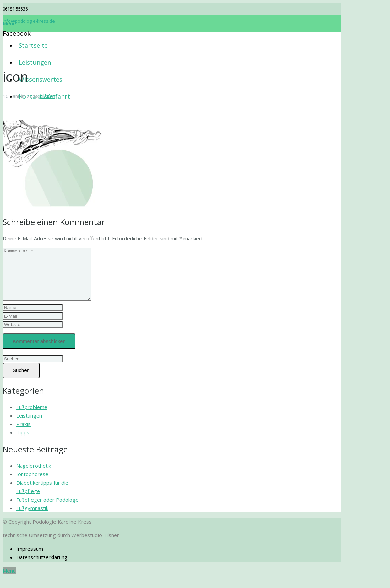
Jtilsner (47, 96)
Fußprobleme (32, 417)
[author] (33, 318)
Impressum (30, 559)
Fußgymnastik (32, 518)
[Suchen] (21, 381)
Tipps (23, 443)
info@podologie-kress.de (29, 21)
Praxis (24, 434)
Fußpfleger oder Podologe (47, 510)
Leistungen (29, 426)
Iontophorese (32, 484)
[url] (33, 335)
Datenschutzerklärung (42, 567)
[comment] (52, 279)
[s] (33, 369)
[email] (33, 326)
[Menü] (9, 23)
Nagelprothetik (34, 476)
